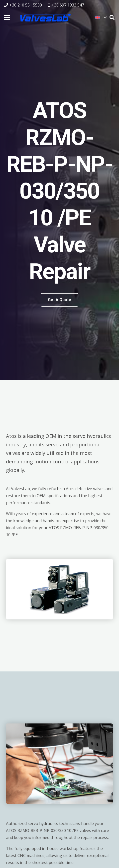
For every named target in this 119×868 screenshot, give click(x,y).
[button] (101, 18)
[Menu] (7, 18)
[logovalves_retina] (45, 18)
